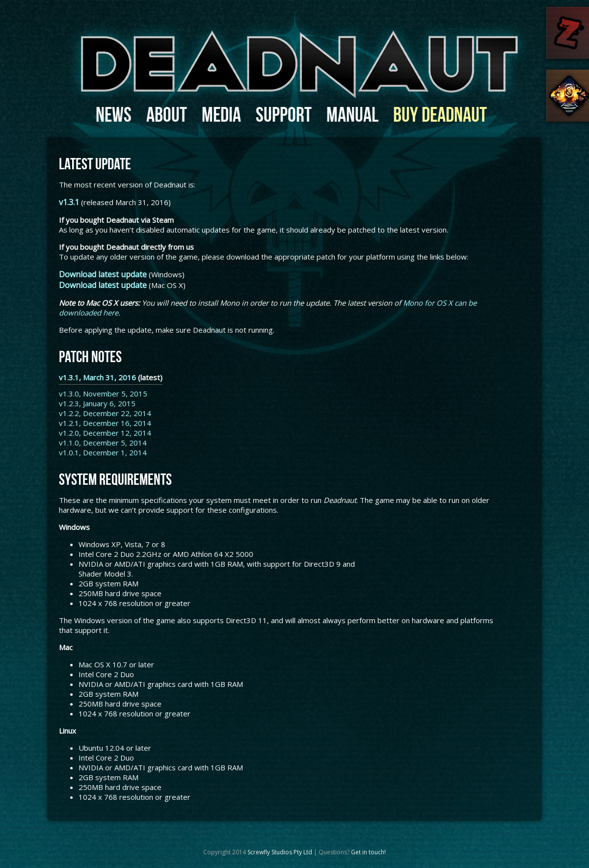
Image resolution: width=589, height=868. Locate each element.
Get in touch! (368, 852)
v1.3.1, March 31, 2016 (97, 377)
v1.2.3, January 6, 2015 (97, 403)
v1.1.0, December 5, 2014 (103, 443)
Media (221, 114)
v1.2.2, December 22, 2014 (105, 413)
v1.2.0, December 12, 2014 (105, 433)
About (167, 114)
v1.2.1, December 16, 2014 (105, 423)
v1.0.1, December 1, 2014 (103, 452)
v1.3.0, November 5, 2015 (103, 394)
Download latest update (103, 274)
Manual (352, 114)
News (114, 114)
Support (284, 114)
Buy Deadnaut (440, 114)
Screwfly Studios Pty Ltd (280, 852)
